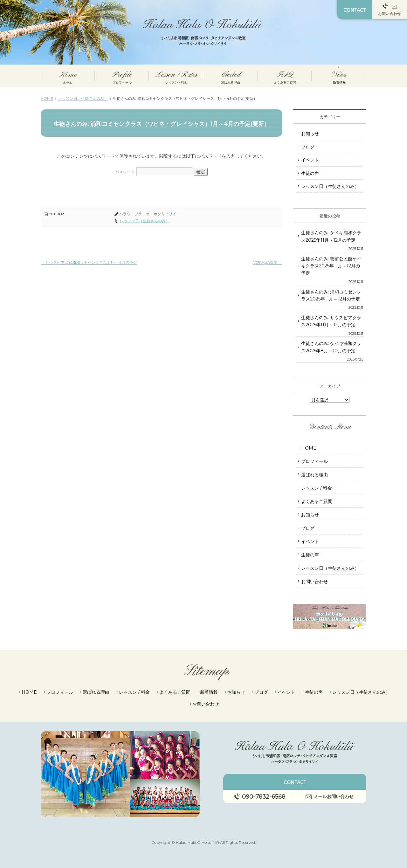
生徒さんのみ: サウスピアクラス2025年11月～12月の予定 (331, 321)
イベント (310, 160)
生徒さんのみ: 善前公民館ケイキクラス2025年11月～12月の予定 (331, 266)
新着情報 (209, 692)
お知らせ (310, 134)
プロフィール (314, 461)
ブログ (308, 147)
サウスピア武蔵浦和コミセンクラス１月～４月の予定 (89, 262)
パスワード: (154, 172)
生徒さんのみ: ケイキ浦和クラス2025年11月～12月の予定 (331, 236)
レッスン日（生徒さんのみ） (145, 221)
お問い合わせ (390, 10)
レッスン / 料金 (317, 488)
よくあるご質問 (317, 501)
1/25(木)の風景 (268, 262)
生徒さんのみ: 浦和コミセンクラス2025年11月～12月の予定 (331, 295)
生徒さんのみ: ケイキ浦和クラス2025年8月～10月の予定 (331, 347)
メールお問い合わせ (330, 796)
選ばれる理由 (314, 475)
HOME (309, 448)
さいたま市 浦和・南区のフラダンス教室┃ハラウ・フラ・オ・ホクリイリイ (204, 32)
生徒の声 (310, 173)
